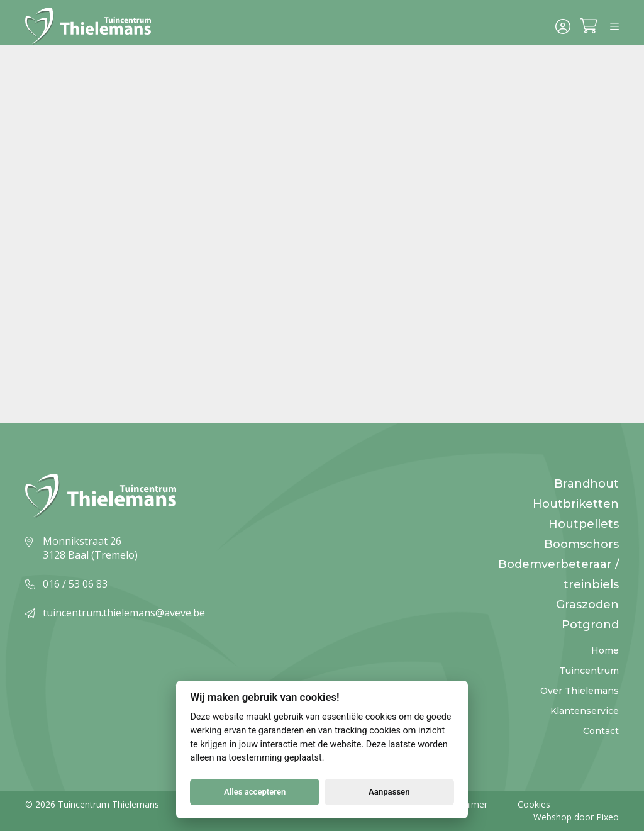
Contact (601, 731)
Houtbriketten (576, 504)
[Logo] (93, 28)
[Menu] (614, 28)
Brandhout (586, 484)
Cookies (534, 804)
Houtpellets (584, 524)
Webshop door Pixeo (576, 817)
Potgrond (590, 625)
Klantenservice (585, 711)
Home (605, 650)
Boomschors (581, 544)
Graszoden (587, 605)
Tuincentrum (589, 671)
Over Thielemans (580, 691)
